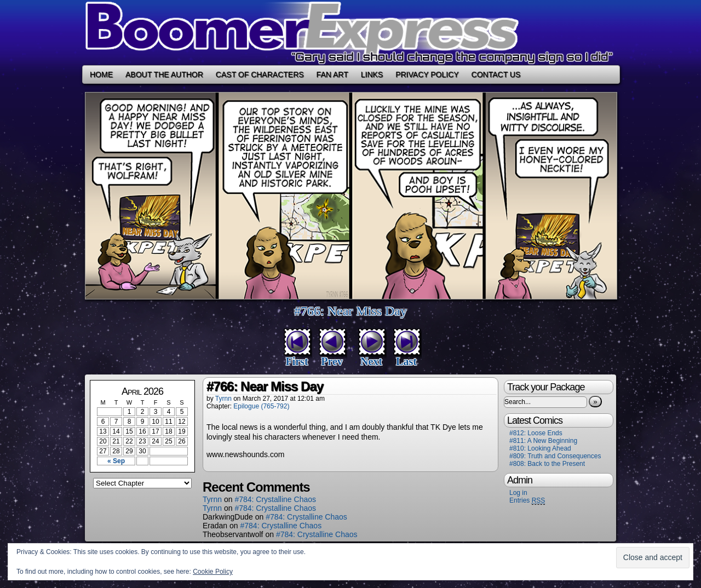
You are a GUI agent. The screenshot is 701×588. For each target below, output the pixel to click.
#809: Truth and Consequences (555, 456)
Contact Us (496, 74)
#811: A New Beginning (543, 441)
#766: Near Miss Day (350, 311)
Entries (527, 501)
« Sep (116, 461)
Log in (518, 493)
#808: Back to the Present (547, 464)
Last (406, 361)
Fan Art (332, 74)
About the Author (164, 74)
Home (101, 74)
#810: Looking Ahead (540, 448)
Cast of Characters (260, 74)
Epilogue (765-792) (261, 406)
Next (371, 361)
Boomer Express (350, 33)
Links (372, 74)
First (297, 361)
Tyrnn (223, 399)
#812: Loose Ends (536, 433)
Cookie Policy (213, 572)
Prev (332, 361)
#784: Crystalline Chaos (275, 499)
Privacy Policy (427, 74)
